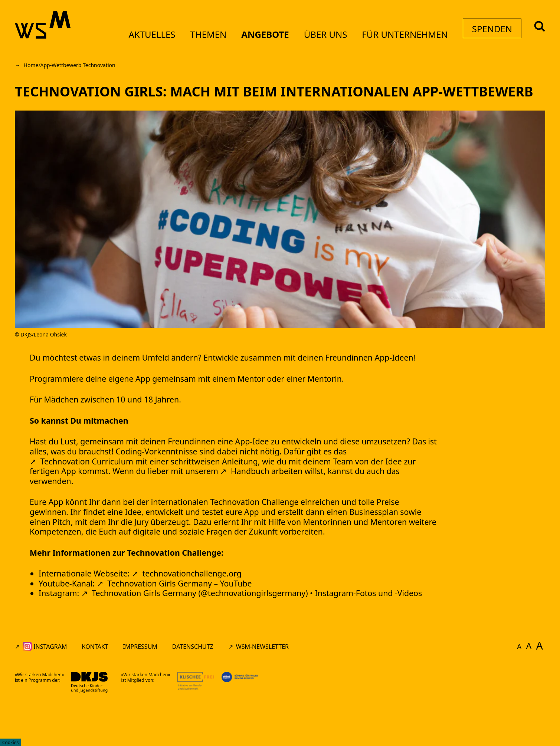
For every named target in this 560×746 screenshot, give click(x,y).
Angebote (259, 34)
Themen (202, 34)
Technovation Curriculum (141, 481)
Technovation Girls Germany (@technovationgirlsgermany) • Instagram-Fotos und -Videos (285, 636)
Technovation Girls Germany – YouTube (198, 625)
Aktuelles (145, 34)
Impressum (140, 691)
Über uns (319, 34)
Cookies (10, 742)
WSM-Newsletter (262, 691)
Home (31, 65)
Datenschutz (193, 691)
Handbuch (374, 492)
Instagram (45, 691)
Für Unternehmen (398, 34)
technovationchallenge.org (212, 614)
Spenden (487, 35)
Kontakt (95, 691)
